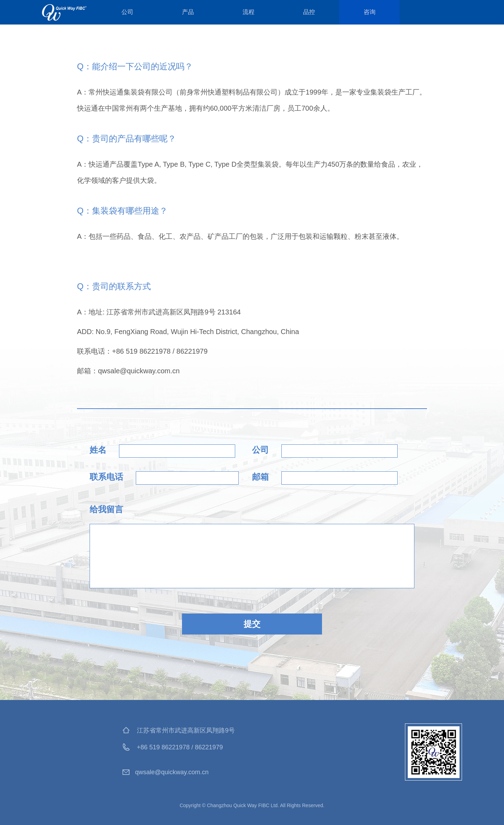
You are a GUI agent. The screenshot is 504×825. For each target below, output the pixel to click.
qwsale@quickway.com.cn (172, 772)
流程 (248, 12)
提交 (252, 624)
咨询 (370, 12)
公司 (127, 12)
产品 (188, 12)
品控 (309, 12)
